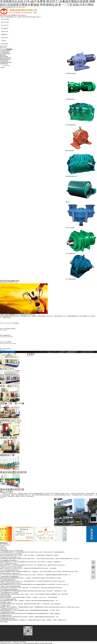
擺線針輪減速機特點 (6, 596)
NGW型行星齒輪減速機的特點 (9, 599)
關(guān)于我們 (5, 22)
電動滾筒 (68, 202)
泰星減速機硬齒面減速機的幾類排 (10, 589)
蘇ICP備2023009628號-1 (25, 640)
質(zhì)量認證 (5, 28)
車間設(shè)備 (5, 31)
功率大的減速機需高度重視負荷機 (10, 570)
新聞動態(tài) (4, 35)
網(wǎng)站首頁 (5, 19)
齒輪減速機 (3, 55)
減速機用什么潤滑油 (6, 602)
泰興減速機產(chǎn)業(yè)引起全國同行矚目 (12, 551)
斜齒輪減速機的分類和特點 (8, 619)
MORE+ (2, 498)
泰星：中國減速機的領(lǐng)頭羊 (9, 564)
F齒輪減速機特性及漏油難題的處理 (10, 577)
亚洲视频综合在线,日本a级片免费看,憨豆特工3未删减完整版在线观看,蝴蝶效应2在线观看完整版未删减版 (26, 643)
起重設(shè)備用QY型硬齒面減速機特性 (11, 586)
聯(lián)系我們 (5, 44)
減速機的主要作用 (6, 606)
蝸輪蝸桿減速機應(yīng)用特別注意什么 (11, 573)
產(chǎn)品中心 (5, 25)
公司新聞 (2, 546)
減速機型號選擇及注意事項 (8, 612)
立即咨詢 (2, 68)
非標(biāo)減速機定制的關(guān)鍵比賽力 (11, 583)
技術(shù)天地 (5, 38)
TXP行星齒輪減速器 (70, 253)
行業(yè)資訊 (3, 548)
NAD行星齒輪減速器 (71, 279)
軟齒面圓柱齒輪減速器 (6, 62)
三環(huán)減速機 (70, 228)
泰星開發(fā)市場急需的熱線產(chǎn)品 (11, 557)
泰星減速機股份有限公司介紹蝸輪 (10, 593)
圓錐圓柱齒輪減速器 (5, 59)
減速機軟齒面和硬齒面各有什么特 (10, 609)
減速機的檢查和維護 (6, 615)
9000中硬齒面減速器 (5, 54)
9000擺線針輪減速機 (5, 51)
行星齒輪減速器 (4, 61)
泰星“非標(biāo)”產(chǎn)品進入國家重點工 (12, 554)
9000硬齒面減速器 (5, 52)
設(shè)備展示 (6, 352)
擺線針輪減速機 (4, 57)
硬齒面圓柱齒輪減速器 (6, 58)
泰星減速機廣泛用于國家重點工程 (10, 560)
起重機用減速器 (4, 64)
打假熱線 (3, 41)
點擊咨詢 (17, 323)
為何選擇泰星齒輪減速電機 (8, 580)
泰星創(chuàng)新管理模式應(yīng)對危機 (11, 567)
